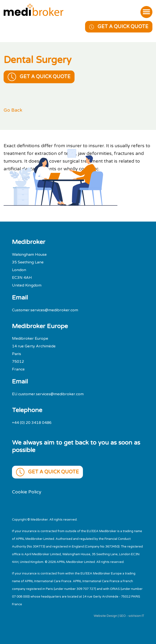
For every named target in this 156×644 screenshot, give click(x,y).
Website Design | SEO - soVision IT (119, 616)
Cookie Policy (27, 492)
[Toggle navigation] (146, 12)
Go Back (13, 110)
